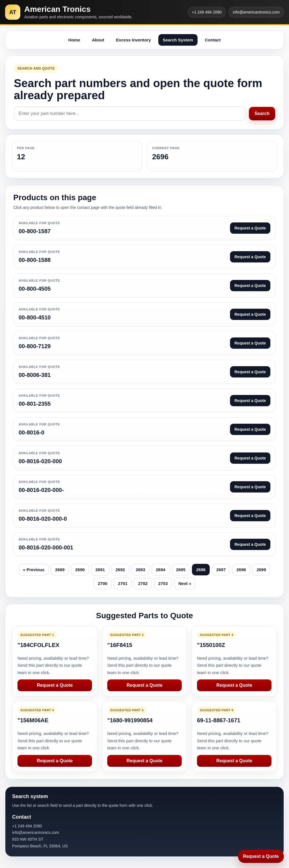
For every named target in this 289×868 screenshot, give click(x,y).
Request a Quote (55, 685)
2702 (143, 583)
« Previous (34, 570)
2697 (221, 570)
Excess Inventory (133, 40)
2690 (80, 570)
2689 (60, 570)
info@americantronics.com (256, 12)
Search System (178, 40)
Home (74, 40)
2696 (201, 570)
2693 (140, 570)
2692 (120, 570)
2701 (123, 583)
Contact (213, 40)
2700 (103, 583)
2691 (100, 570)
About (98, 40)
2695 (181, 570)
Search (262, 113)
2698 (241, 570)
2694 (160, 570)
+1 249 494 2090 (207, 12)
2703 (163, 583)
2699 (261, 570)
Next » (185, 583)
